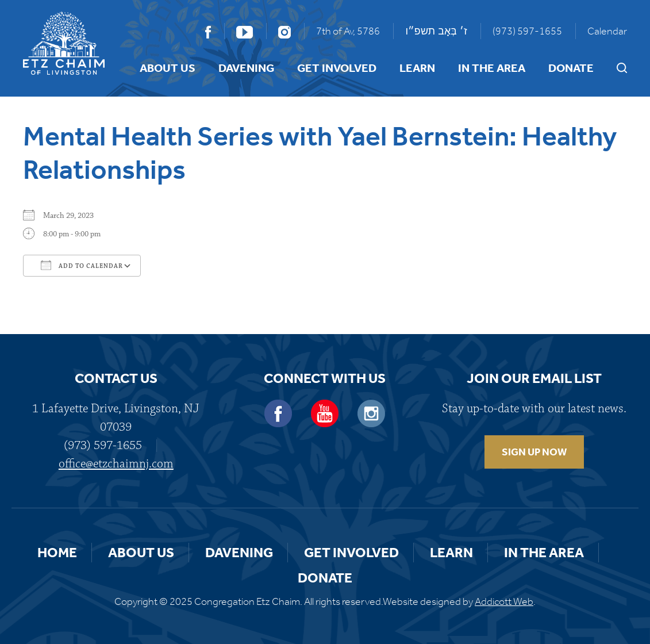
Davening (246, 68)
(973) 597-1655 (527, 31)
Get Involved (337, 68)
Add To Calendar (82, 265)
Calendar (607, 31)
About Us (168, 68)
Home (57, 553)
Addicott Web (504, 601)
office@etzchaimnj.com (116, 464)
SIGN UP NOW (534, 452)
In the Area (492, 68)
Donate (571, 68)
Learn (417, 68)
